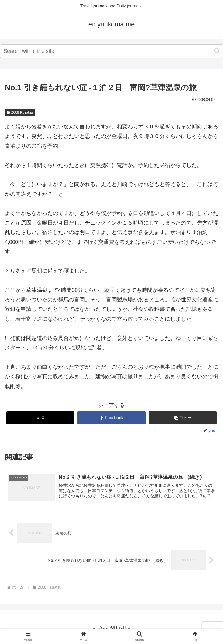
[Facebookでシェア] (111, 418)
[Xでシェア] (40, 418)
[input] (111, 51)
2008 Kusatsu (20, 112)
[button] (217, 51)
